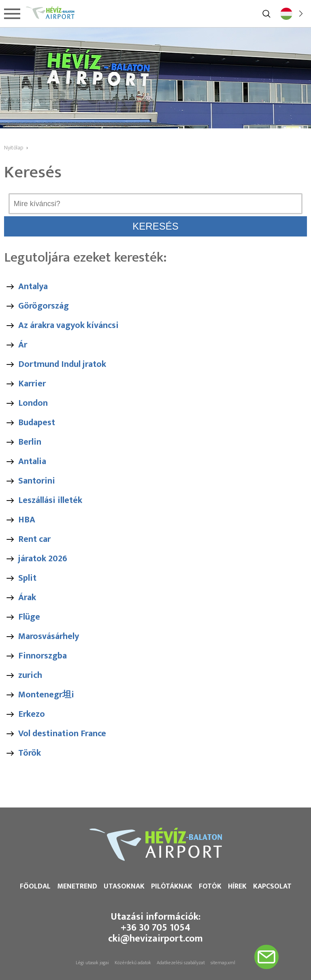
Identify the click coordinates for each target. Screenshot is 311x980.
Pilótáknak (172, 886)
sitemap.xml (223, 963)
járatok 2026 (43, 559)
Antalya (33, 287)
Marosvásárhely (49, 636)
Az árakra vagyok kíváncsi (68, 325)
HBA (27, 520)
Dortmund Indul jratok (62, 364)
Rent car (34, 539)
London (33, 403)
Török (30, 753)
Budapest (37, 423)
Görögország (44, 306)
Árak (27, 598)
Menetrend (77, 886)
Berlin (30, 442)
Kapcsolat (272, 886)
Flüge (29, 617)
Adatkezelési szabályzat (181, 963)
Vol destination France (62, 734)
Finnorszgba (43, 656)
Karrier (32, 384)
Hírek (237, 886)
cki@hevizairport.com (155, 939)
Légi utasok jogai (92, 963)
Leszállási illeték (50, 500)
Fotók (210, 886)
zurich (30, 675)
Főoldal (35, 886)
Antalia (32, 461)
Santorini (37, 481)
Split (27, 578)
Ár (23, 345)
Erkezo (32, 714)
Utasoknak (124, 886)
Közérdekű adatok (133, 963)
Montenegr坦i (46, 695)
